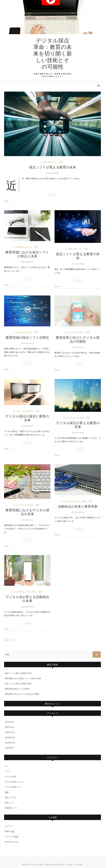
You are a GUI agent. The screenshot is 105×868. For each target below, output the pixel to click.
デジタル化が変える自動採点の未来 (27, 599)
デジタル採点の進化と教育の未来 (27, 418)
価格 (45, 162)
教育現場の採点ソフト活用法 (27, 337)
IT (41, 162)
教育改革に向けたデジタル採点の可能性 (78, 339)
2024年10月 (10, 743)
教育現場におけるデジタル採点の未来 (27, 512)
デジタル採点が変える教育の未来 (78, 425)
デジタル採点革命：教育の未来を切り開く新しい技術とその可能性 (53, 53)
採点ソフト (52, 162)
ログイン (9, 826)
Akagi (6, 201)
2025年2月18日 (78, 264)
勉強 (61, 162)
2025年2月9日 (27, 426)
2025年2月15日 (27, 343)
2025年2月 (9, 722)
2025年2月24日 (53, 173)
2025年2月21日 (27, 262)
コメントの (11, 837)
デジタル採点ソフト (13, 787)
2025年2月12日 (78, 347)
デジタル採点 (78, 332)
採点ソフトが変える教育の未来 (53, 167)
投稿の (10, 831)
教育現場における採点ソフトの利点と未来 (27, 254)
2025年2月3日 (27, 520)
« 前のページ (10, 640)
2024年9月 (9, 748)
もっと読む (52, 195)
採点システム (11, 797)
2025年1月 (9, 727)
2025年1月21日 (27, 607)
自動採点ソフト (11, 808)
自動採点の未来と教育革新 (78, 506)
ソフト (69, 332)
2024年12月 (10, 732)
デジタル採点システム (73, 501)
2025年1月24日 (78, 512)
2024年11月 (10, 737)
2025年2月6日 (78, 433)
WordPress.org (11, 842)
